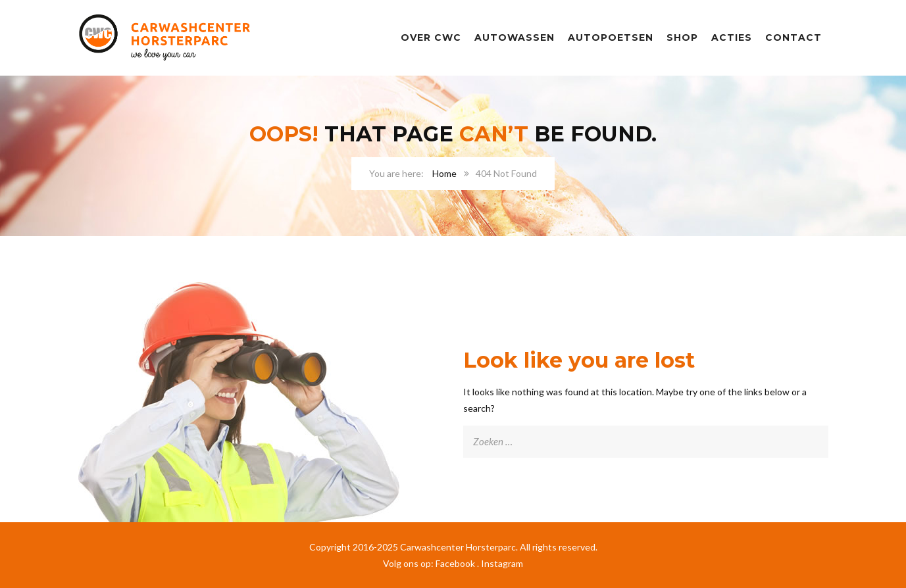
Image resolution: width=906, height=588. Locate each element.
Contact (793, 37)
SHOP (682, 37)
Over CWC (431, 37)
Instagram (502, 563)
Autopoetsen (611, 37)
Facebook (455, 563)
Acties (732, 37)
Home (444, 173)
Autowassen (515, 37)
